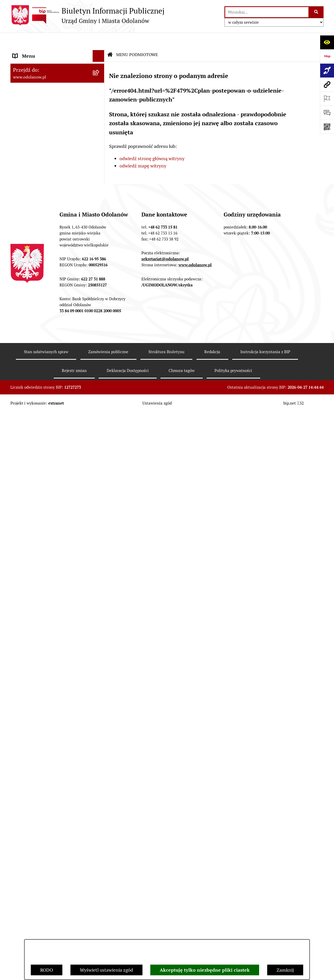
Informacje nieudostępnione (42, 644)
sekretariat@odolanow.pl (165, 894)
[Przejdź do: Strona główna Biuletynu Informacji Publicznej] (110, 39)
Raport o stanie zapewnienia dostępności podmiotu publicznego (49, 659)
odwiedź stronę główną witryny (152, 143)
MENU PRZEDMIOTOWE (38, 169)
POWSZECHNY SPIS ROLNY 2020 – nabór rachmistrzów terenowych (49, 758)
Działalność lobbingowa (37, 158)
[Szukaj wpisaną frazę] (316, 12)
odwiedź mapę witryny (143, 150)
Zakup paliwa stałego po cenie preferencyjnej (44, 678)
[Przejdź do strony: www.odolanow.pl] (327, 85)
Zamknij (285, 970)
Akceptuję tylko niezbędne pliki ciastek (205, 970)
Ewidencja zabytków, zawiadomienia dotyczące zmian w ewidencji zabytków (50, 701)
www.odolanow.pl (195, 900)
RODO (47, 970)
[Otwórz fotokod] (327, 127)
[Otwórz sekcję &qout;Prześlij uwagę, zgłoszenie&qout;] (327, 113)
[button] (100, 52)
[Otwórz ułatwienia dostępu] (327, 42)
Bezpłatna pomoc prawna (39, 731)
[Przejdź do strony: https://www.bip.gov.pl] (327, 56)
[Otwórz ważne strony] (327, 99)
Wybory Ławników (32, 792)
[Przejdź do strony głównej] (87, 15)
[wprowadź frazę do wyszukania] (267, 12)
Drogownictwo (28, 743)
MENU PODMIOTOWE (36, 52)
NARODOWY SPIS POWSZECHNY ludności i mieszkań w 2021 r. (48, 777)
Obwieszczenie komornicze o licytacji (51, 719)
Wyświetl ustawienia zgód (106, 970)
